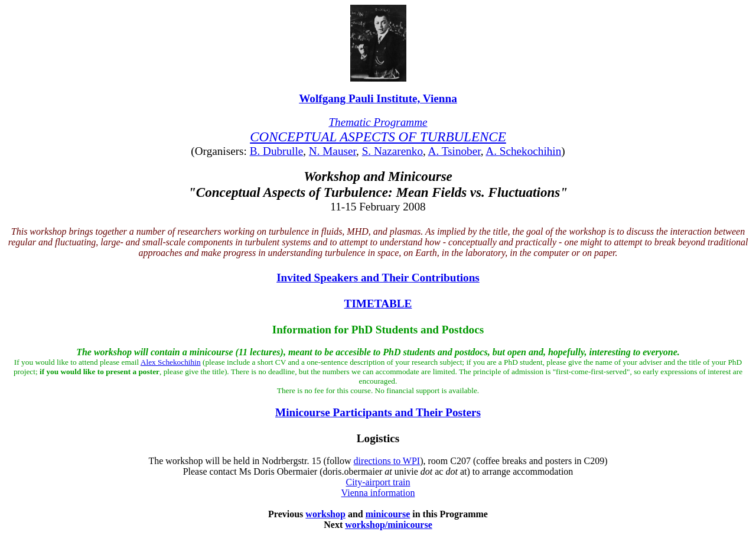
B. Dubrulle (277, 151)
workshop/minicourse (389, 525)
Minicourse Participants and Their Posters (378, 412)
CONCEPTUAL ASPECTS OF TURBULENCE (378, 137)
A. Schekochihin (523, 151)
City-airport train (378, 482)
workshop (325, 514)
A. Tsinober (454, 151)
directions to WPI (387, 461)
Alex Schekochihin (171, 362)
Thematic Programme (378, 122)
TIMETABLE (378, 304)
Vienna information (378, 493)
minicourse (388, 514)
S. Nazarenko (392, 151)
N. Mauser (333, 151)
